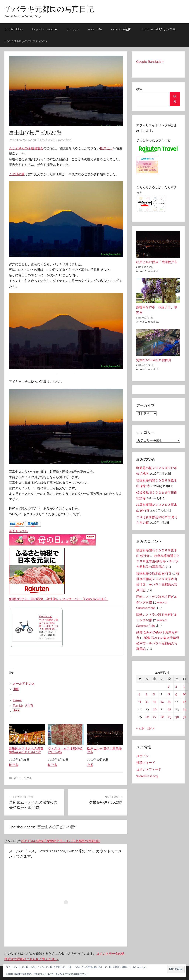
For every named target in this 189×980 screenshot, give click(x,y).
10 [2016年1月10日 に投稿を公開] (184, 694)
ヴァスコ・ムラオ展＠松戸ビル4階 (66, 739)
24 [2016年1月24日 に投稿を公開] (185, 709)
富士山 (18, 778)
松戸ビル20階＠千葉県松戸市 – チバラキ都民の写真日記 (61, 841)
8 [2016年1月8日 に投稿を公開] (169, 694)
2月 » (151, 728)
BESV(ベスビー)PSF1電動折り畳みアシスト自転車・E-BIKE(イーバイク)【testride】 (48, 623)
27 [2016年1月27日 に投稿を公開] (155, 717)
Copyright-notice (45, 29)
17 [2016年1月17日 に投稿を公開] (184, 702)
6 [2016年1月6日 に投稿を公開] (154, 694)
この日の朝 (17, 174)
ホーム (73, 29)
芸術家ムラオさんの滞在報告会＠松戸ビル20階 (27, 739)
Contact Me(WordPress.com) (26, 41)
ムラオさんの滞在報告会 (26, 148)
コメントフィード (149, 769)
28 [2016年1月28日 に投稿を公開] (162, 717)
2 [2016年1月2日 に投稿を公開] (176, 687)
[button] (176, 969)
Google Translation (150, 62)
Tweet (17, 700)
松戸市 (14, 765)
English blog (14, 29)
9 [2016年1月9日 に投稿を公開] (176, 694)
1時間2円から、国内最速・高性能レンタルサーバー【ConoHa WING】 (59, 599)
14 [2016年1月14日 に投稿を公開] (162, 702)
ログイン (142, 756)
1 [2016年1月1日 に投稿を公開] (169, 687)
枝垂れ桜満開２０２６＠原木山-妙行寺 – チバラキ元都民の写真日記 (158, 561)
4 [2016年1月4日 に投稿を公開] (139, 694)
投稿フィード (146, 763)
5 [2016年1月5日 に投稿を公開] (146, 694)
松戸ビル (106, 148)
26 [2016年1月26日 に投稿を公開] (147, 717)
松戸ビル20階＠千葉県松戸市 (105, 739)
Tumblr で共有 (23, 706)
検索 (139, 89)
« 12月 (141, 728)
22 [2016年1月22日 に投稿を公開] (170, 709)
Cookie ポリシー (80, 974)
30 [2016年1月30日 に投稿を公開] (177, 717)
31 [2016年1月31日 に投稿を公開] (184, 717)
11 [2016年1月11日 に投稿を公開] (140, 702)
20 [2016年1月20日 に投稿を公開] (155, 709)
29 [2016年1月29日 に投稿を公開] (170, 717)
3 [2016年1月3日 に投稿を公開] (184, 687)
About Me (95, 29)
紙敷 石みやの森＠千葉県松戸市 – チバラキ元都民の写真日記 (158, 643)
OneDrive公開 (121, 29)
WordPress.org (147, 776)
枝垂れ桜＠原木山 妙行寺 (154, 573)
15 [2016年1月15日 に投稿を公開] (169, 702)
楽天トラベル (18, 531)
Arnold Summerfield (59, 140)
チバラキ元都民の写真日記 (49, 9)
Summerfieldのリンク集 (158, 29)
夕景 (90, 765)
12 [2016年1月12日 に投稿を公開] (147, 702)
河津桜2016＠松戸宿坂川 (154, 360)
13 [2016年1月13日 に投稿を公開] (154, 702)
